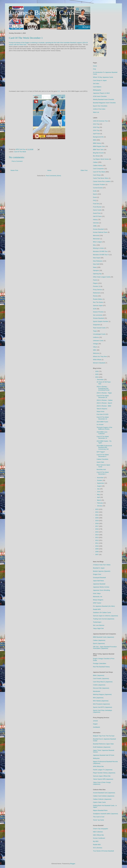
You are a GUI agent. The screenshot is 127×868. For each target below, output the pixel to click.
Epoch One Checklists (100, 106)
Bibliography (97, 90)
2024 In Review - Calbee (104, 400)
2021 (97, 515)
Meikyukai (96, 758)
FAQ (94, 69)
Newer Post (14, 170)
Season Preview (98, 312)
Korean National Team (100, 232)
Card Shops (97, 175)
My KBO (96, 841)
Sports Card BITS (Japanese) (103, 707)
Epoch (95, 194)
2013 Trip (96, 124)
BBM (95, 140)
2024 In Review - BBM (104, 406)
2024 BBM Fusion (102, 422)
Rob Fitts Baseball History (101, 667)
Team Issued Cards (99, 328)
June (99, 492)
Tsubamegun (97, 622)
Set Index (96, 84)
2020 (97, 518)
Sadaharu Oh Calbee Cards (102, 612)
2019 (97, 521)
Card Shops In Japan (100, 80)
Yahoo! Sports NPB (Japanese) (103, 779)
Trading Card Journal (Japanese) (104, 619)
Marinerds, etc (98, 597)
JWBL (95, 226)
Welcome (96, 353)
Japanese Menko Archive (101, 587)
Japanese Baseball (99, 584)
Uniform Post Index (99, 109)
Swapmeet (96, 325)
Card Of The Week (20, 152)
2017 (97, 526)
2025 (97, 374)
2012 (97, 540)
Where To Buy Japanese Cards (103, 77)
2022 (97, 512)
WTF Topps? (101, 452)
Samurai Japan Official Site (102, 776)
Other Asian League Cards (102, 277)
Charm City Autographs (100, 829)
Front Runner (97, 207)
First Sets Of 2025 (102, 414)
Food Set (96, 204)
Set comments (98, 315)
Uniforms (96, 337)
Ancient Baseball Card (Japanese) (104, 793)
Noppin (95, 724)
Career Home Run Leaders (102, 181)
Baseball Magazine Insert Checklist (104, 103)
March (99, 500)
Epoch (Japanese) (99, 643)
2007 (97, 554)
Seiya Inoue (100, 411)
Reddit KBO (97, 845)
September (101, 483)
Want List (96, 112)
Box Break (96, 156)
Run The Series (98, 302)
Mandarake (97, 691)
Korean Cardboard (99, 838)
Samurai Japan (98, 305)
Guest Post (97, 213)
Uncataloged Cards (99, 334)
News (95, 267)
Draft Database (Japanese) (102, 747)
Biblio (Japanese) (99, 675)
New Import (97, 258)
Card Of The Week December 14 (103, 437)
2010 (97, 546)
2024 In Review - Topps (104, 393)
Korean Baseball (98, 229)
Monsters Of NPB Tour (100, 251)
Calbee (95, 162)
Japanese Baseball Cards (42, 13)
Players (95, 283)
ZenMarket (96, 727)
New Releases (98, 261)
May (99, 494)
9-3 (59, 91)
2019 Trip (96, 127)
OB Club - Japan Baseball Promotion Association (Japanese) (105, 648)
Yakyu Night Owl (98, 628)
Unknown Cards (98, 341)
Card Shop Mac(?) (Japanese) (103, 682)
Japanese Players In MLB (101, 93)
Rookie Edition (98, 299)
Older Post (84, 170)
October (100, 480)
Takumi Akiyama (102, 409)
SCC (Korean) (98, 848)
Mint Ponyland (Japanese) (101, 704)
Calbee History (98, 165)
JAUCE (95, 721)
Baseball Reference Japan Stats (103, 744)
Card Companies (98, 169)
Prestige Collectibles (100, 663)
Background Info (98, 137)
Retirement (97, 293)
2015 (97, 532)
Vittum (95, 347)
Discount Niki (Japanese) (101, 688)
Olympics (96, 270)
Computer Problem (99, 184)
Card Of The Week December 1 (103, 473)
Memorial (96, 235)
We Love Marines (99, 625)
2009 (97, 549)
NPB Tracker (97, 603)
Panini (95, 280)
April (99, 497)
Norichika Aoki (101, 469)
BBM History (97, 143)
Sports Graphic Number (101, 321)
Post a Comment (17, 161)
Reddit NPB (97, 609)
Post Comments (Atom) (53, 176)
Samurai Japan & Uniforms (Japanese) (105, 616)
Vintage (95, 344)
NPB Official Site (98, 766)
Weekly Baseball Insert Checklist (103, 99)
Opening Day (97, 274)
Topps (95, 331)
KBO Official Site (98, 835)
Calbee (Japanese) (99, 640)
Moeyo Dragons (98, 600)
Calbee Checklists (102, 459)
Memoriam (96, 239)
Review (95, 296)
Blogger (73, 864)
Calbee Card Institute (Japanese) (104, 796)
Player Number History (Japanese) (104, 773)
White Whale (97, 360)
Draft (95, 191)
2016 (97, 529)
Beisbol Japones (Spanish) (102, 571)
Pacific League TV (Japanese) (103, 770)
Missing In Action (98, 248)
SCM (95, 309)
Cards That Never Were (101, 178)
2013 (97, 537)
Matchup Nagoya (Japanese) (102, 694)
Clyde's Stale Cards (99, 802)
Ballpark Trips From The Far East (104, 736)
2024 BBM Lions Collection (102, 433)
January (100, 506)
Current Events (98, 188)
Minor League (97, 242)
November (101, 478)
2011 (97, 543)
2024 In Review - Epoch (104, 403)
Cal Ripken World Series (101, 159)
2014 (97, 535)
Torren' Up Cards (98, 820)
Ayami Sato (100, 462)
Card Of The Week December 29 (103, 397)
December (101, 380)
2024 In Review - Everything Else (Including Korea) (103, 388)
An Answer (100, 424)
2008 (97, 552)
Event (95, 197)
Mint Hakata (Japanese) (101, 701)
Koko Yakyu (97, 593)
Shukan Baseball (98, 318)
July (99, 489)
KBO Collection (98, 832)
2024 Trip (96, 130)
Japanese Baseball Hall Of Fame (104, 755)
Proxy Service (97, 290)
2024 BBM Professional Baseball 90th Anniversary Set (104, 447)
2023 (97, 509)
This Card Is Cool (99, 817)
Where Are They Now (100, 356)
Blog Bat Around (98, 153)
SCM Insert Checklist (100, 96)
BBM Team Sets (98, 150)
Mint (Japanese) (98, 698)
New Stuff (96, 264)
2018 (97, 523)
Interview (96, 223)
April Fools (96, 134)
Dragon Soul (97, 574)
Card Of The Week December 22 (103, 418)
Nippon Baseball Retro (100, 810)
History (95, 220)
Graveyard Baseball (99, 578)
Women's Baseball (99, 363)
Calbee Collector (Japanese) (102, 799)
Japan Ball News (98, 581)
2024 (97, 377)
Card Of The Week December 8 (103, 456)
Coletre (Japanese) (99, 685)
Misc (95, 245)
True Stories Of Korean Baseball (103, 851)
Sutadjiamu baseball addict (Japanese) (105, 814)
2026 (97, 371)
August (99, 486)
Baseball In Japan (99, 568)
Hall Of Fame (97, 216)
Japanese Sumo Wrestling (101, 590)
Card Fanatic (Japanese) (101, 678)
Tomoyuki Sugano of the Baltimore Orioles (104, 428)
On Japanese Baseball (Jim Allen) (104, 606)
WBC (95, 350)
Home (49, 170)
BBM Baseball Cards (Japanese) (104, 637)
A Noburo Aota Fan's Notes (102, 565)
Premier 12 (97, 286)
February (100, 503)
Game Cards (97, 210)
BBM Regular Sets (99, 146)
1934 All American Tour (100, 121)
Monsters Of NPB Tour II (101, 255)
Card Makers (97, 87)
